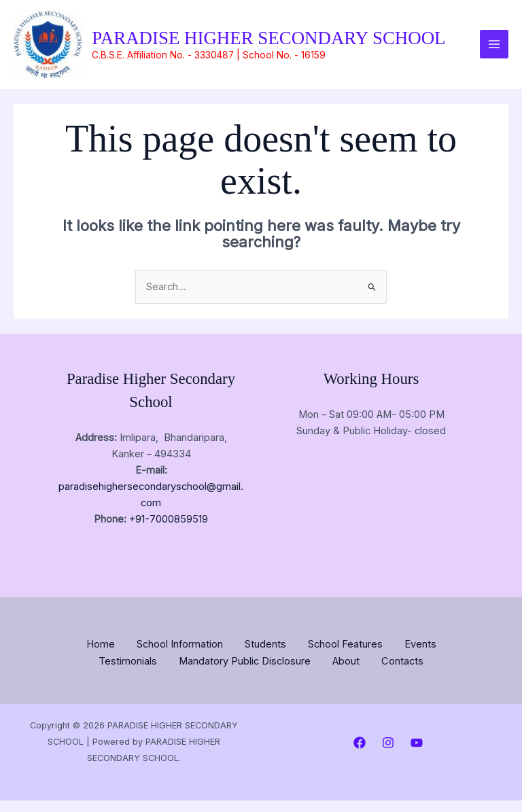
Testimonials (128, 673)
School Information (180, 657)
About (346, 673)
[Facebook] (360, 754)
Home (101, 657)
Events (420, 657)
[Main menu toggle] (494, 51)
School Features (345, 657)
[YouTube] (417, 754)
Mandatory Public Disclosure (245, 673)
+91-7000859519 (169, 533)
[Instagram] (388, 754)
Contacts (402, 673)
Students (265, 657)
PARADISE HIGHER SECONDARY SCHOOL (269, 44)
